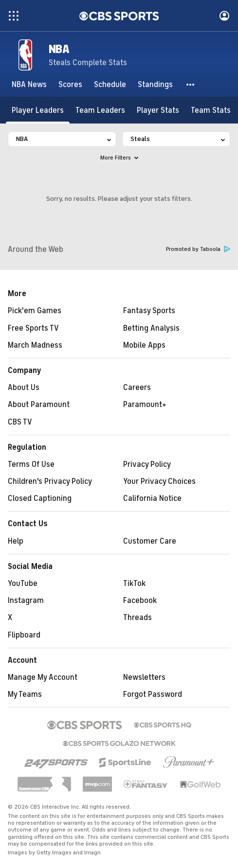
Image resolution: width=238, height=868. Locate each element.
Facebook (140, 601)
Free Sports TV (33, 328)
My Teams (25, 694)
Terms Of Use (31, 464)
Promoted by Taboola (198, 249)
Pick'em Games (35, 311)
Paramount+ (145, 405)
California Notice (152, 498)
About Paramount (39, 405)
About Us (24, 388)
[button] (191, 85)
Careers (137, 388)
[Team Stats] (211, 110)
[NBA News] (29, 85)
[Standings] (155, 85)
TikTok (134, 584)
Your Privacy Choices (159, 481)
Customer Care (150, 541)
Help (16, 541)
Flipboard (24, 635)
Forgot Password (153, 694)
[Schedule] (110, 85)
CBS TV (20, 422)
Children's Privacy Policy (50, 481)
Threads (137, 618)
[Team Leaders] (100, 110)
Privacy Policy (147, 464)
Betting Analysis (151, 328)
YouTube (23, 584)
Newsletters (144, 677)
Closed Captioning (40, 498)
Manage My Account (43, 677)
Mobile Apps (144, 345)
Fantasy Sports (149, 311)
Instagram (26, 601)
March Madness (35, 345)
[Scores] (70, 85)
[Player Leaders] (38, 110)
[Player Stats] (158, 110)
